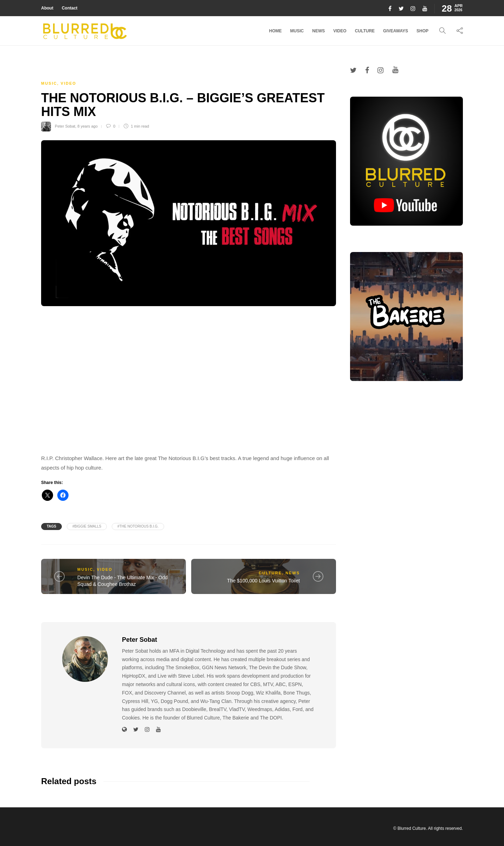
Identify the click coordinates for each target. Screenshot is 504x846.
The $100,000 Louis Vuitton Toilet (263, 581)
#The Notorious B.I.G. (138, 526)
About (47, 8)
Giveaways (396, 31)
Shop (422, 31)
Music (297, 31)
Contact (70, 8)
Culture (365, 31)
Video (340, 31)
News (318, 31)
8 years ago (87, 126)
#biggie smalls (87, 526)
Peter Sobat (65, 126)
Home (276, 31)
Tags (51, 526)
